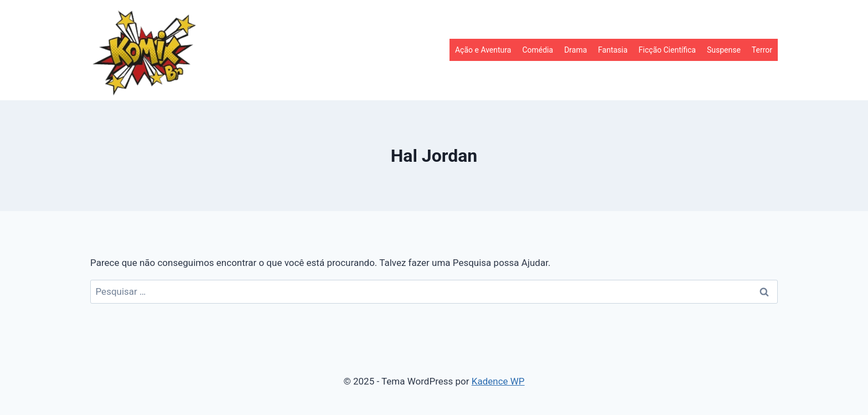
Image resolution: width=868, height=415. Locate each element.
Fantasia (613, 50)
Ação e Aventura (483, 50)
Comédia (538, 50)
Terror (762, 50)
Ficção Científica (667, 50)
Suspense (724, 50)
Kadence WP (498, 381)
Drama (575, 50)
